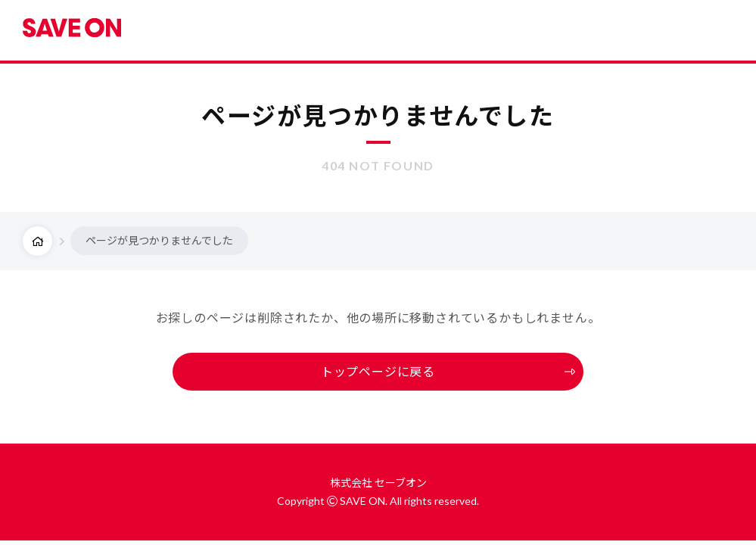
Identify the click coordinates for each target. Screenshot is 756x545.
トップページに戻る (378, 371)
